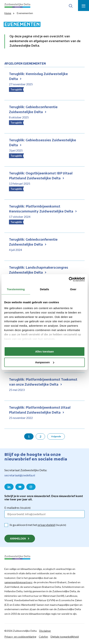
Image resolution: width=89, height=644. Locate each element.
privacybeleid (46, 525)
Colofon (43, 637)
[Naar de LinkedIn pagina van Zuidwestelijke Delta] (9, 487)
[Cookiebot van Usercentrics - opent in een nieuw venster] (69, 279)
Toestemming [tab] (16, 289)
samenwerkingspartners (18, 582)
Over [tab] (73, 289)
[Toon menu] (84, 5)
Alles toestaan (44, 351)
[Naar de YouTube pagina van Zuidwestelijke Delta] (20, 487)
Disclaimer (45, 631)
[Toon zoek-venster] (71, 5)
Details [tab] (44, 289)
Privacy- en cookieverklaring (20, 637)
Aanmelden (18, 539)
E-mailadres (17, 508)
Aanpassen (45, 362)
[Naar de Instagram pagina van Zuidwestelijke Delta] (31, 487)
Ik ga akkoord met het (38, 525)
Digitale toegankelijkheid (65, 637)
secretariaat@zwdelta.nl (20, 475)
